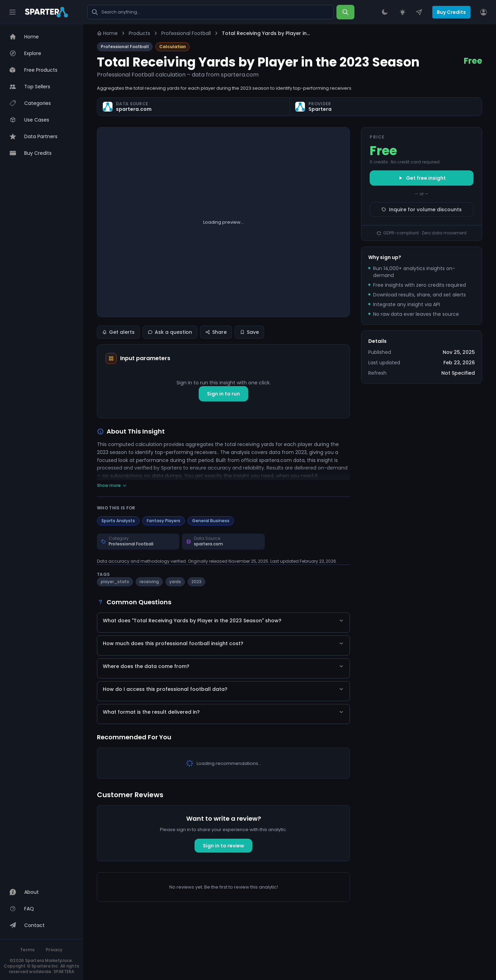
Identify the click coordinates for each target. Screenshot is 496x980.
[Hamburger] (12, 12)
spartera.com (134, 109)
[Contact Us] (419, 12)
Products (139, 33)
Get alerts (118, 332)
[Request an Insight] (403, 12)
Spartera (320, 109)
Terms (27, 950)
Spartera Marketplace (49, 960)
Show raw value (223, 252)
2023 (196, 582)
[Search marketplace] (210, 12)
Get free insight (422, 178)
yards (175, 582)
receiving (149, 582)
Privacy (54, 950)
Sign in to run (223, 394)
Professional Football (186, 33)
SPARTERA (64, 972)
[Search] (345, 12)
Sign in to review (223, 907)
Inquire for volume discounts (422, 210)
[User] (484, 12)
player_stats (115, 582)
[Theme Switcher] (385, 12)
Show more (112, 485)
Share (216, 332)
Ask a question (170, 332)
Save (249, 332)
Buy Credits (451, 12)
